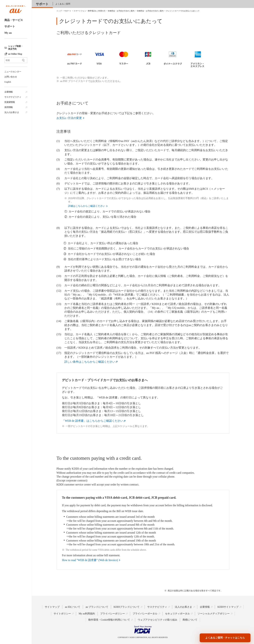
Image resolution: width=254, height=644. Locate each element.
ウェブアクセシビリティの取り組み (158, 620)
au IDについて (73, 607)
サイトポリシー (62, 613)
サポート (10, 26)
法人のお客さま (12, 112)
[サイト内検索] (16, 60)
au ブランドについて (97, 607)
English (8, 82)
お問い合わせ (11, 77)
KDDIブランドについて (127, 607)
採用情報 (9, 107)
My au (8, 33)
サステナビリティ (13, 97)
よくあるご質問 (63, 4)
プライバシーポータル (145, 613)
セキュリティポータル (177, 613)
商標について (190, 620)
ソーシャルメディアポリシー (214, 613)
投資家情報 (10, 102)
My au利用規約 (87, 613)
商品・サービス (14, 20)
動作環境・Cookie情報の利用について (109, 620)
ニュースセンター (13, 72)
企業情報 (9, 92)
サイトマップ (52, 607)
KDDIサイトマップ (228, 607)
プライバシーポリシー (113, 613)
